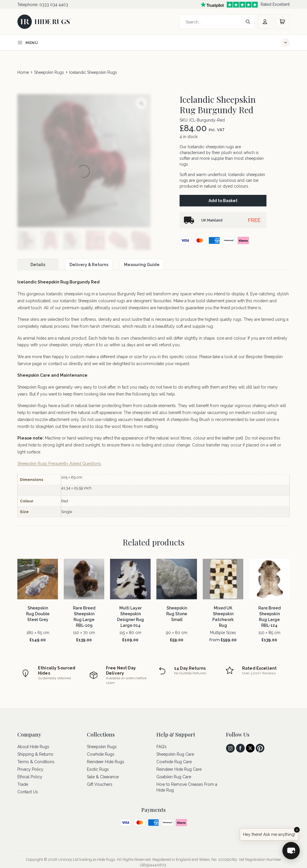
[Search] (212, 22)
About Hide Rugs (33, 747)
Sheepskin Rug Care (175, 754)
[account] (265, 22)
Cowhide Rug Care (174, 762)
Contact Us (28, 792)
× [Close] (297, 830)
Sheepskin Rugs (49, 72)
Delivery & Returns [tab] (89, 265)
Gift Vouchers (100, 784)
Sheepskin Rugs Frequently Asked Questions (59, 464)
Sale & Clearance (103, 777)
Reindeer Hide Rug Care (179, 769)
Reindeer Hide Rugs (106, 762)
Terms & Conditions (36, 762)
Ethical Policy (30, 777)
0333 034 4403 (54, 5)
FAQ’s (161, 747)
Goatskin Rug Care (174, 777)
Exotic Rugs (98, 769)
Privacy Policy (30, 769)
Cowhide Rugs (101, 754)
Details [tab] (38, 265)
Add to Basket (223, 201)
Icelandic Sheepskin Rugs (93, 72)
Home (23, 72)
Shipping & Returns (35, 754)
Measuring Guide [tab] (142, 265)
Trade (23, 784)
